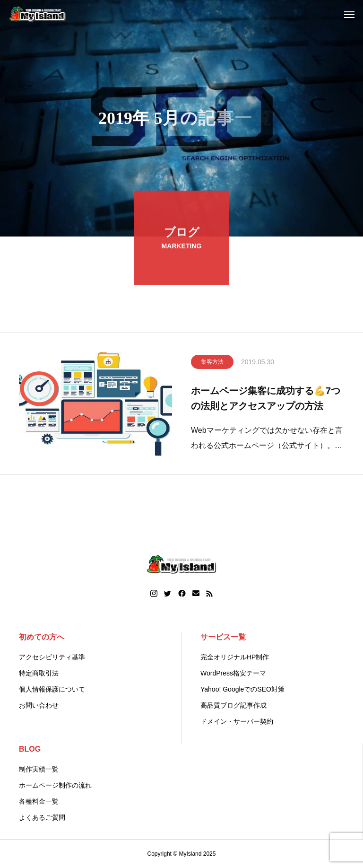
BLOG (30, 749)
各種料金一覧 (39, 801)
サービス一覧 (223, 637)
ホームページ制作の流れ (55, 785)
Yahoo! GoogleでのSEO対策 (242, 689)
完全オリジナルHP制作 (235, 657)
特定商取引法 (39, 673)
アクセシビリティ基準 (52, 657)
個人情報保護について (52, 689)
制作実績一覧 (39, 769)
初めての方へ (42, 637)
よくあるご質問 (42, 817)
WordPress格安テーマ (233, 673)
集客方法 (212, 364)
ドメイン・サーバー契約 (237, 721)
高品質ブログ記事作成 (233, 705)
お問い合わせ (39, 705)
